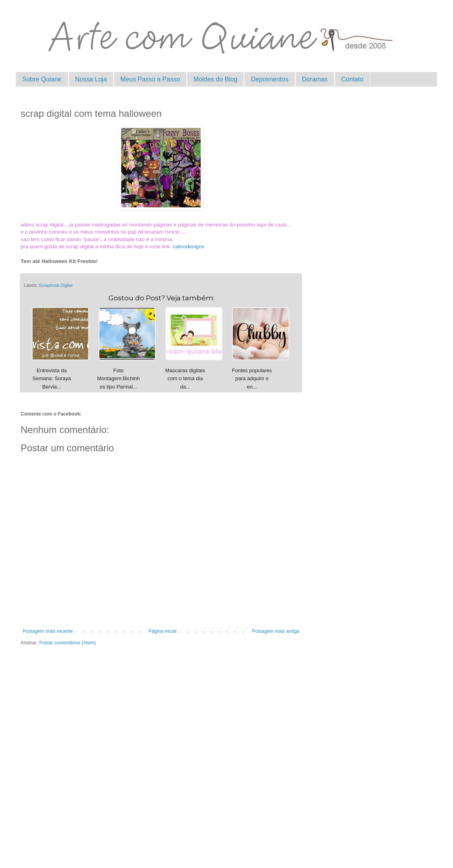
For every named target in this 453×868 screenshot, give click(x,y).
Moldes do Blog (215, 79)
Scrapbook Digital (56, 285)
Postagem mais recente (48, 631)
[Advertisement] (161, 742)
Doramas (315, 79)
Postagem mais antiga (276, 631)
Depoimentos (269, 79)
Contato (352, 79)
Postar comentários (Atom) (68, 643)
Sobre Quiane (42, 79)
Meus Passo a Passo (150, 79)
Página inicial (162, 631)
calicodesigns (189, 246)
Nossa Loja (91, 79)
